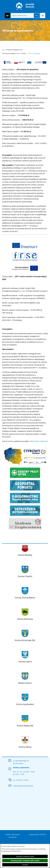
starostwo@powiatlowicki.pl (23, 786)
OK (36, 15)
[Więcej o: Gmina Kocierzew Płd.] (25, 635)
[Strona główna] (25, 7)
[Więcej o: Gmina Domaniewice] (25, 592)
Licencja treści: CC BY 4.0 (38, 834)
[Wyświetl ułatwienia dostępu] (7, 15)
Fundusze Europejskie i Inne (14, 50)
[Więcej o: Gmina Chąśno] (25, 571)
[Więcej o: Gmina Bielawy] (25, 550)
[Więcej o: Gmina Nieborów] (25, 720)
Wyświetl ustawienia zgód (25, 856)
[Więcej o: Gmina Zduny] (25, 742)
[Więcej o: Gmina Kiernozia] (25, 614)
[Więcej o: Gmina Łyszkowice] (25, 699)
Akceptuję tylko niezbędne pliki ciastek (25, 861)
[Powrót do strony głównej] (4, 50)
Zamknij (25, 865)
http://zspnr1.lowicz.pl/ (39, 441)
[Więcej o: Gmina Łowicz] (25, 656)
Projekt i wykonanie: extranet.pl (13, 836)
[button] (43, 15)
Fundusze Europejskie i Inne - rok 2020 (14, 54)
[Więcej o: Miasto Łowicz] (25, 678)
